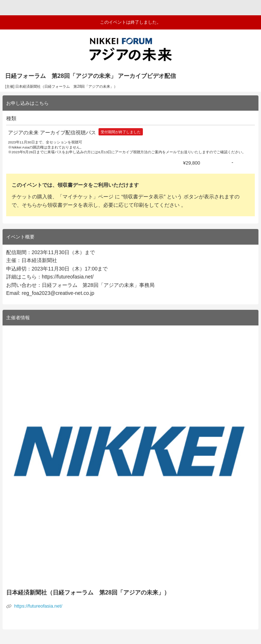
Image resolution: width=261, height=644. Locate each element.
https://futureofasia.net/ (38, 606)
